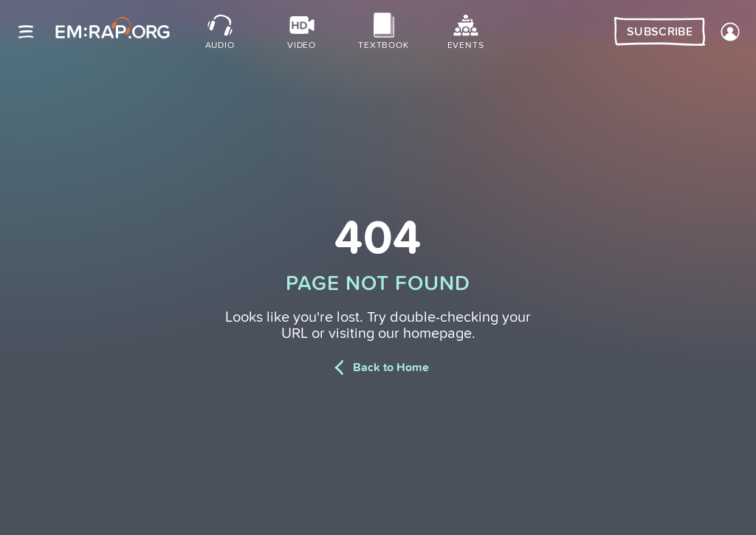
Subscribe (660, 32)
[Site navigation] (26, 32)
